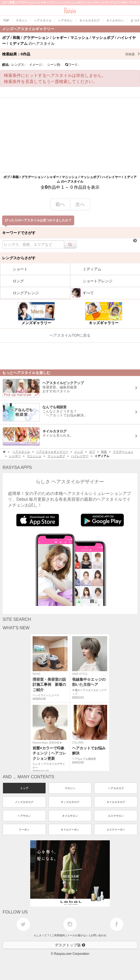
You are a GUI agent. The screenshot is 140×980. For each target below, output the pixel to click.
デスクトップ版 (70, 945)
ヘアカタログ (116, 788)
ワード (72, 65)
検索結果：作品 (71, 54)
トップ (24, 788)
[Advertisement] (70, 135)
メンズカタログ (24, 802)
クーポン (24, 830)
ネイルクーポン (70, 830)
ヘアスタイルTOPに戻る (70, 335)
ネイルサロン (70, 816)
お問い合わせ (98, 935)
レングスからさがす (19, 258)
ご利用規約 (58, 935)
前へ (60, 204)
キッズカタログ (70, 802)
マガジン (70, 788)
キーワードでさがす (19, 233)
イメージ (36, 65)
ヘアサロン (24, 816)
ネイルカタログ (116, 802)
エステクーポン (116, 830)
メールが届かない (78, 935)
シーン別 (54, 65)
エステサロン (116, 816)
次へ (80, 204)
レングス (19, 65)
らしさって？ (42, 935)
